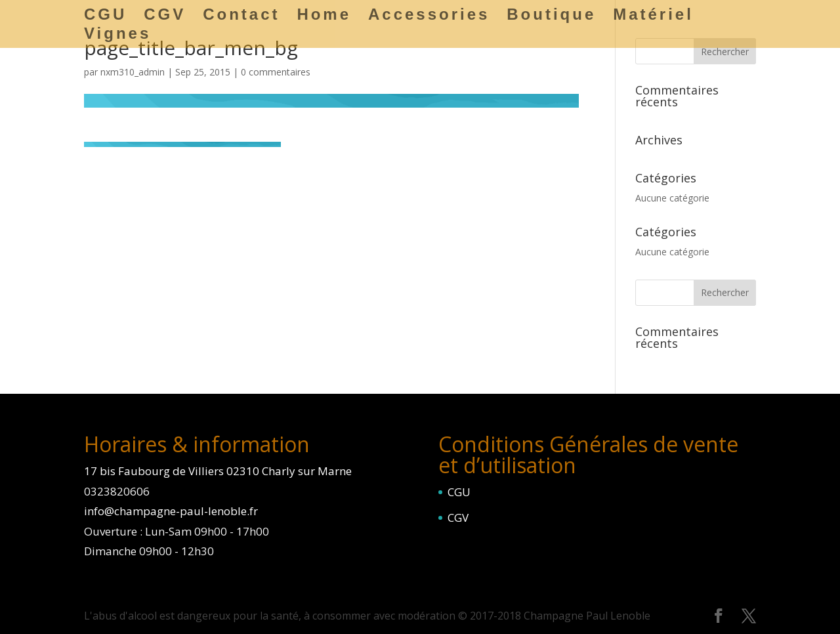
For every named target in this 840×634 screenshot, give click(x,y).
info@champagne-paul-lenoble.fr (171, 511)
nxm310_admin (133, 72)
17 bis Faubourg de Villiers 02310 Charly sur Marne (218, 471)
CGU (459, 492)
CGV (458, 518)
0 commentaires (276, 72)
